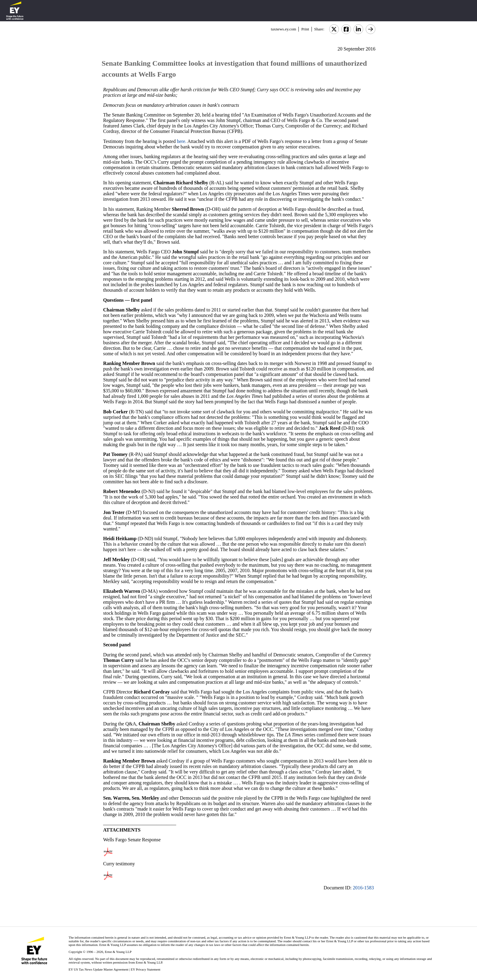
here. (182, 141)
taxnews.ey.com (284, 29)
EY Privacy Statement (146, 969)
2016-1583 (363, 888)
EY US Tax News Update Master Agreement (98, 969)
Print (305, 29)
